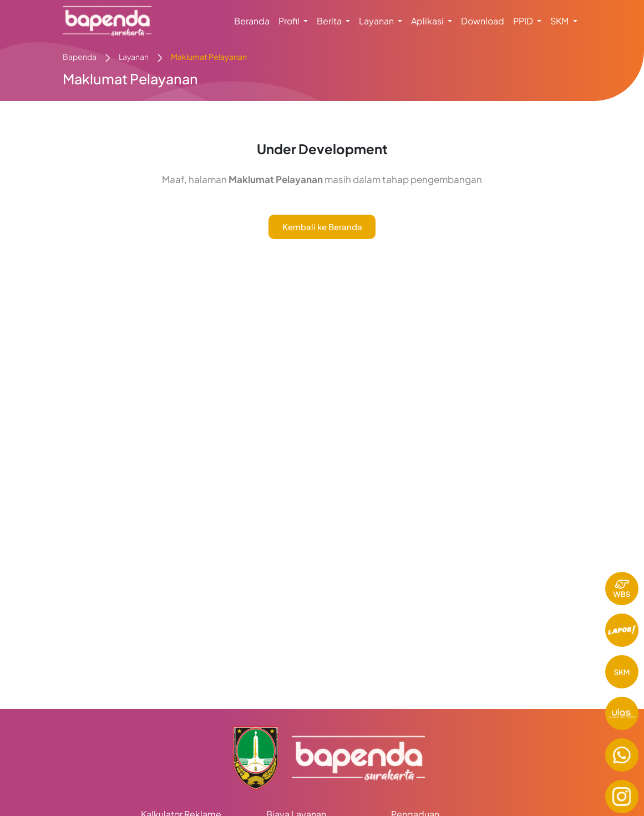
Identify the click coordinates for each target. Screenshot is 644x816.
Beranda (252, 21)
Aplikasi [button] (428, 21)
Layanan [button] (377, 21)
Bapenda (80, 57)
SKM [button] (560, 21)
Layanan (134, 57)
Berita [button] (330, 21)
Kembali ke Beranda (322, 227)
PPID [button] (524, 21)
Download (483, 21)
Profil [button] (290, 21)
